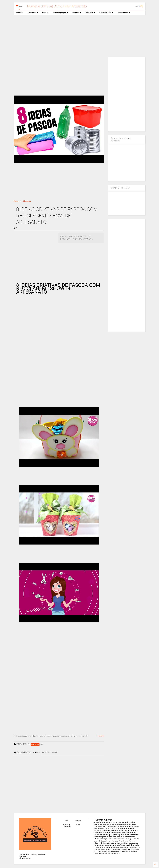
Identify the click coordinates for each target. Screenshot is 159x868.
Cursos (45, 13)
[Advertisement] (79, 36)
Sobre (78, 825)
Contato (78, 820)
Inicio (19, 13)
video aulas (27, 201)
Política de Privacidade (67, 825)
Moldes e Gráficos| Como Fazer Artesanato (57, 6)
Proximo (100, 736)
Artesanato (33, 13)
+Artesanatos (124, 13)
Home (16, 201)
